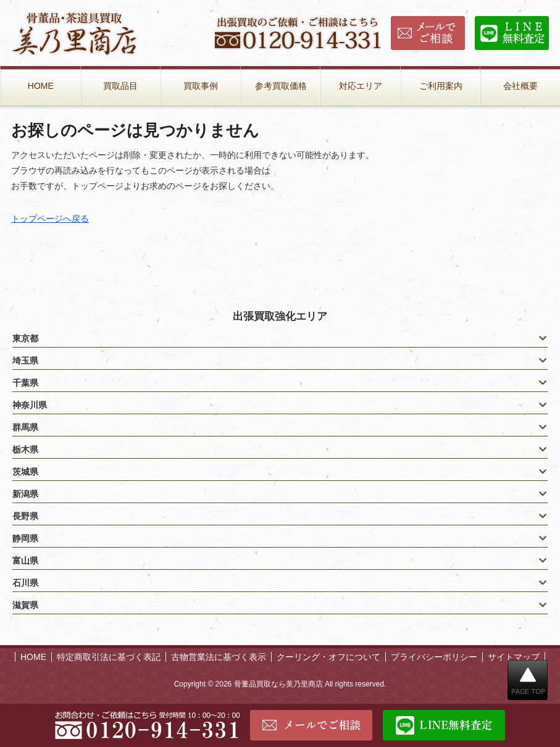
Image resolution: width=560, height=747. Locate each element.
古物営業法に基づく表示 (219, 657)
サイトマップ (514, 657)
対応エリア (361, 86)
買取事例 (201, 86)
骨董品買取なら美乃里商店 (278, 684)
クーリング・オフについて (328, 657)
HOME (41, 86)
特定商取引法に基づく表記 (109, 657)
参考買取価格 (281, 86)
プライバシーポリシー (434, 657)
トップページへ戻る (50, 219)
